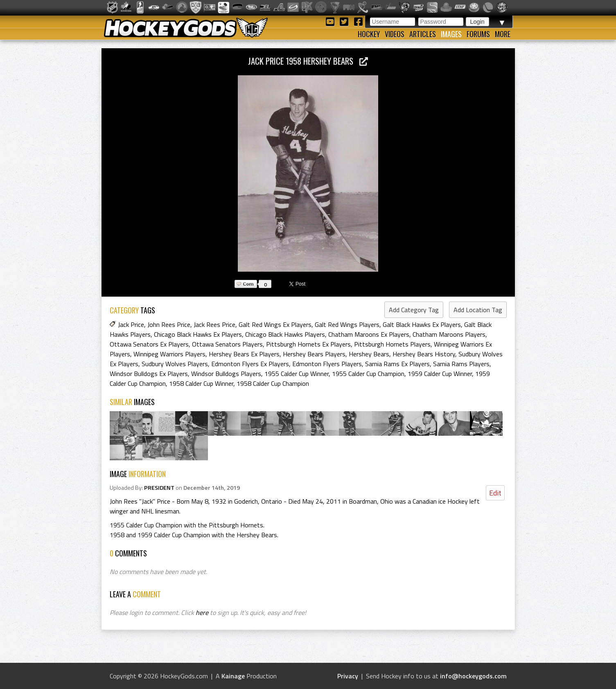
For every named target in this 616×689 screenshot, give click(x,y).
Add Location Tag (478, 310)
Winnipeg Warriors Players (169, 354)
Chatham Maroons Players (449, 334)
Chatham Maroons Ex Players (369, 334)
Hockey (369, 34)
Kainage (233, 676)
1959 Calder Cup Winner (440, 374)
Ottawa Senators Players (227, 344)
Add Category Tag (414, 310)
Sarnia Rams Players (461, 364)
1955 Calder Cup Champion (368, 374)
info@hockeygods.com (473, 676)
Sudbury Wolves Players (175, 364)
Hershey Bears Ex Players (244, 354)
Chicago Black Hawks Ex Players (198, 334)
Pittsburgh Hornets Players (392, 344)
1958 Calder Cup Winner (201, 383)
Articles (423, 34)
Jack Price (131, 324)
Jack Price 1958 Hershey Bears (308, 61)
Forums (478, 34)
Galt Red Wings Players (347, 324)
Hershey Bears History (424, 354)
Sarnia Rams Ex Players (397, 364)
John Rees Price (169, 324)
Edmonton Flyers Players (327, 364)
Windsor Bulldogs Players (226, 374)
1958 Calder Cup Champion (273, 383)
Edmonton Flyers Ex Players (250, 364)
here (202, 612)
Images (451, 34)
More (503, 34)
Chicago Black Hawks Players (285, 334)
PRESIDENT (159, 488)
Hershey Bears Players (314, 354)
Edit (495, 493)
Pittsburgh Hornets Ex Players (308, 344)
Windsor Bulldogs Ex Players (149, 374)
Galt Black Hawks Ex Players (422, 324)
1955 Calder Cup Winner (297, 374)
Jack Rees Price (214, 324)
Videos (395, 34)
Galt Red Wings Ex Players (275, 324)
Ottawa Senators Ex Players (149, 344)
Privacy (348, 676)
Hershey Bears (369, 354)
